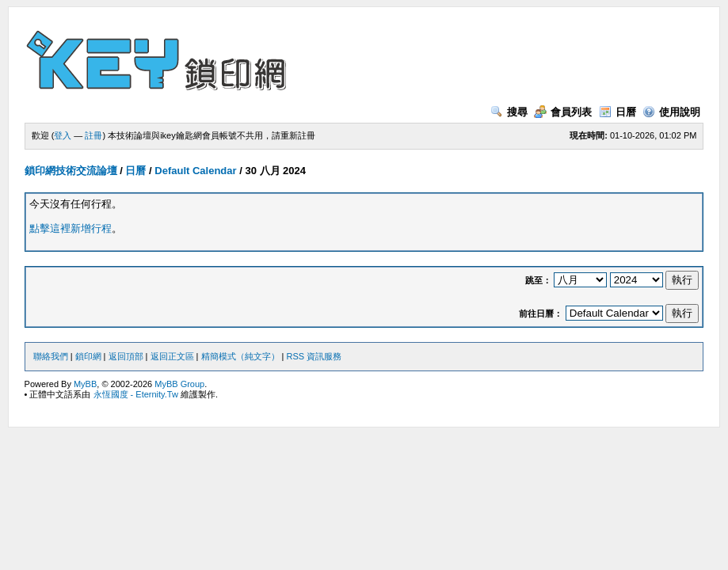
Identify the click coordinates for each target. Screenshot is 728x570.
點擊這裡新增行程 (71, 228)
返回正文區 (172, 356)
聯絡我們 (51, 356)
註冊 (93, 135)
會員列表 (563, 112)
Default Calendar (195, 171)
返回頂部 (126, 356)
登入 (63, 135)
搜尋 (509, 112)
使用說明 (671, 112)
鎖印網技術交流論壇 (71, 171)
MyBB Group (179, 384)
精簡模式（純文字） (240, 356)
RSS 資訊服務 (314, 356)
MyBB (85, 384)
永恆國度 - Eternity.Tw (136, 394)
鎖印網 (88, 356)
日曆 (617, 112)
